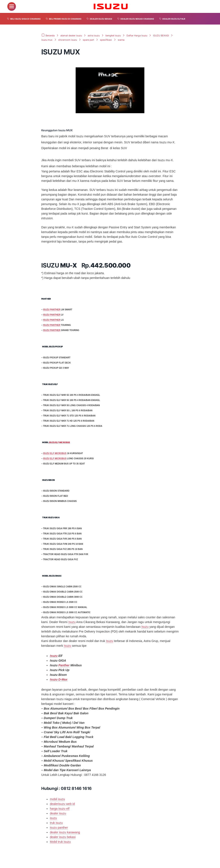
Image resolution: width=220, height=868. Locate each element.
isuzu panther (59, 827)
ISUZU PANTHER (52, 310)
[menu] (12, 6)
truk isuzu (56, 823)
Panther (64, 665)
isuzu (53, 818)
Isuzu (72, 622)
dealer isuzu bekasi (63, 837)
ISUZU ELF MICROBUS (60, 442)
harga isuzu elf (60, 808)
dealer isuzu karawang (65, 832)
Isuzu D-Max (59, 679)
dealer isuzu (58, 813)
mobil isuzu (57, 799)
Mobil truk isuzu (60, 842)
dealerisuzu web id (62, 804)
